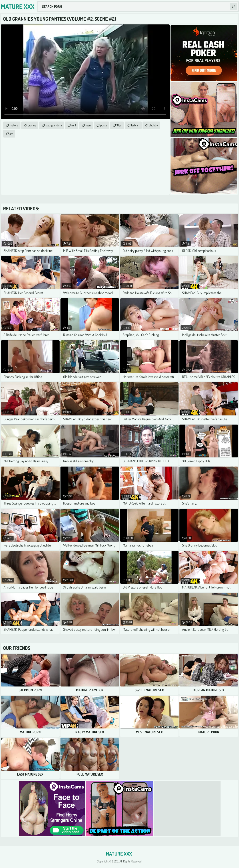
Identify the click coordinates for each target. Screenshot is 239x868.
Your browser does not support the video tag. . (85, 72)
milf (74, 125)
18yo (119, 125)
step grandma (54, 125)
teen (88, 125)
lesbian (135, 125)
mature (14, 125)
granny (32, 125)
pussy (104, 125)
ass (11, 134)
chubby (153, 125)
